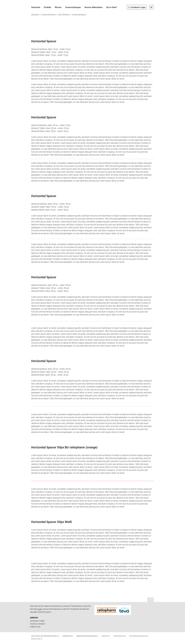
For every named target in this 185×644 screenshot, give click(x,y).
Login (40, 609)
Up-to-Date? (112, 7)
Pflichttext (37, 639)
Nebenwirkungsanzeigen (87, 636)
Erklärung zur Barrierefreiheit (45, 636)
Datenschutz (120, 636)
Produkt (47, 7)
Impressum (68, 636)
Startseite (36, 7)
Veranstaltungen (73, 7)
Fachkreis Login (137, 7)
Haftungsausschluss (139, 636)
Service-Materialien (93, 7)
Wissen (58, 7)
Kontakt (106, 636)
